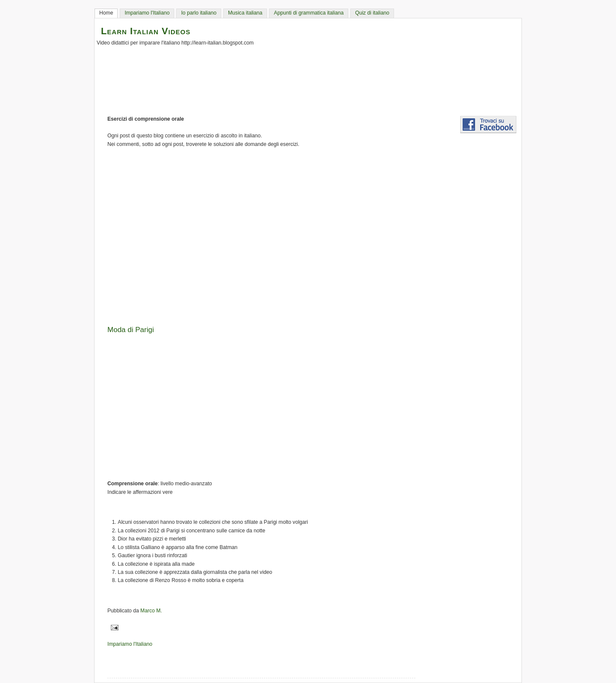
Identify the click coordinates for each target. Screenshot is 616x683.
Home (106, 13)
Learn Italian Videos (146, 31)
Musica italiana (245, 13)
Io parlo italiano (198, 13)
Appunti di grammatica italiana (309, 13)
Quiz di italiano (372, 13)
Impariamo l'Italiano (147, 13)
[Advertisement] (312, 234)
